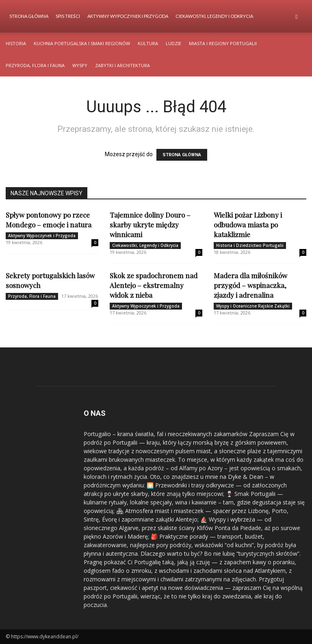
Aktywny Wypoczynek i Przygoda (128, 16)
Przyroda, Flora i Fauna (35, 65)
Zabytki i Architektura (122, 65)
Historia (16, 43)
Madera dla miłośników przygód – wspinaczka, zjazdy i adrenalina (250, 285)
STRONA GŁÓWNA (182, 155)
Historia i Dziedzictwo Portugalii (250, 245)
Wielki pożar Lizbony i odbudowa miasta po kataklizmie (248, 225)
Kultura (148, 43)
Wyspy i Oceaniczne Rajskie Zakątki (253, 306)
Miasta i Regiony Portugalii (223, 43)
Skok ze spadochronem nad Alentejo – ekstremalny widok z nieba (154, 285)
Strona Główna (29, 16)
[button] (297, 16)
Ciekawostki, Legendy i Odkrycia (214, 16)
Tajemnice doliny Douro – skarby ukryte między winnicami (150, 225)
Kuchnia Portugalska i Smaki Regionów (82, 43)
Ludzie (173, 43)
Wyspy (80, 65)
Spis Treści (68, 16)
